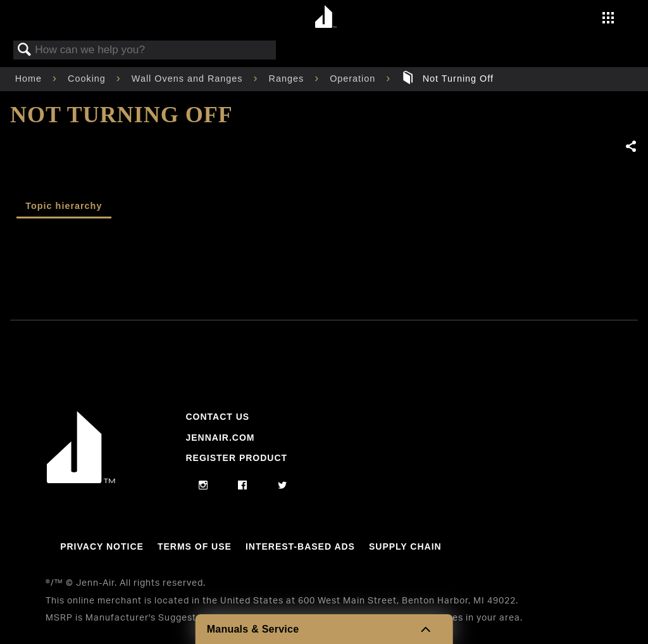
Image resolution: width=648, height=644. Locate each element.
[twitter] (283, 486)
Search (25, 50)
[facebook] (243, 486)
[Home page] (326, 17)
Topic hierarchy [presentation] (64, 206)
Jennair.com (220, 438)
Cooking (88, 79)
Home (30, 79)
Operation (354, 79)
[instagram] (203, 486)
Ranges (288, 79)
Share (631, 147)
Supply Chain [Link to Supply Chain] (405, 546)
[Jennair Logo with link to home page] (81, 480)
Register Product (236, 458)
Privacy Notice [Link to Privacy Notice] (102, 546)
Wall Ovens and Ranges (189, 79)
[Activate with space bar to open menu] (608, 19)
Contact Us (217, 417)
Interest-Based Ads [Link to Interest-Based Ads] (300, 546)
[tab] (64, 207)
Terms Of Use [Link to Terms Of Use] (195, 546)
